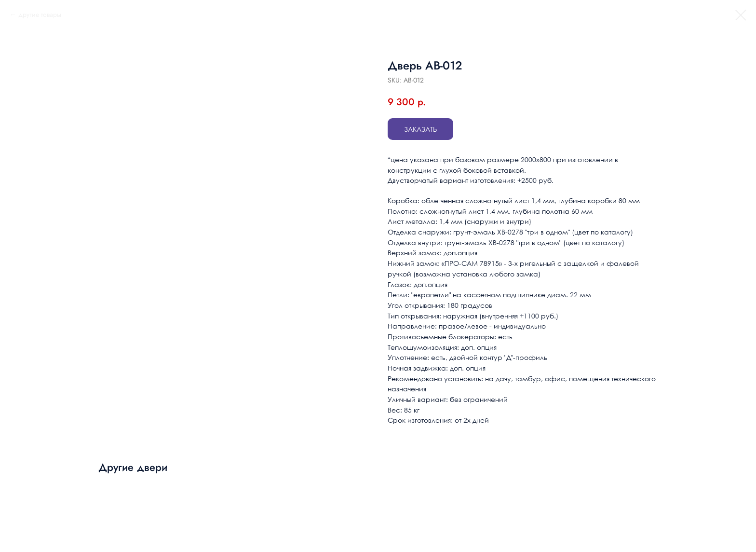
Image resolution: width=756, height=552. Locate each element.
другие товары (40, 14)
